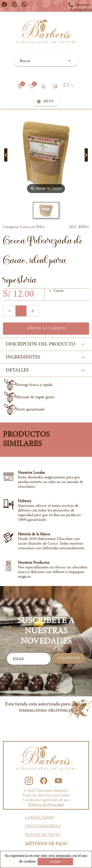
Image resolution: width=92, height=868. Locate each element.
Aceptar (55, 862)
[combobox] (46, 61)
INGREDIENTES (46, 357)
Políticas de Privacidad (46, 805)
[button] (20, 86)
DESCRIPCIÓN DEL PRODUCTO (46, 344)
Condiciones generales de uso (46, 800)
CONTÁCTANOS (39, 818)
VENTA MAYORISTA (43, 826)
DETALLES (46, 370)
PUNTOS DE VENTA (43, 835)
